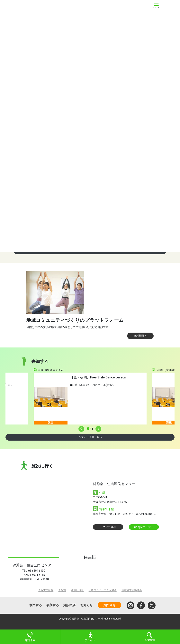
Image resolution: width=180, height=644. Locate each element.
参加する (53, 605)
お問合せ (109, 605)
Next (97, 428)
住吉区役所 (77, 590)
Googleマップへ (144, 527)
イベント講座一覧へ (90, 437)
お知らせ (86, 605)
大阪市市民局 (46, 590)
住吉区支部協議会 (132, 590)
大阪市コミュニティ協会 (103, 590)
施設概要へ (140, 336)
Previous (80, 428)
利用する (36, 605)
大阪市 (62, 590)
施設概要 (69, 605)
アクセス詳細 (108, 527)
